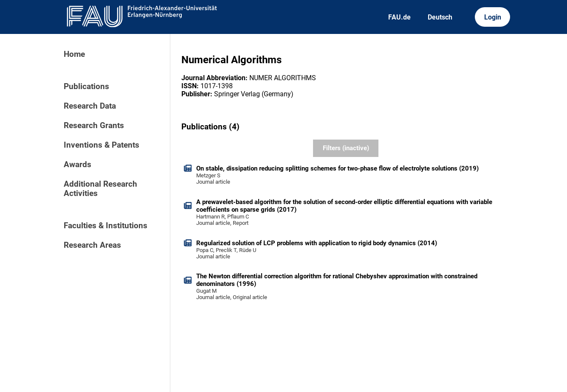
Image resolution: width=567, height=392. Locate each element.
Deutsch (440, 17)
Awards (78, 165)
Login (493, 17)
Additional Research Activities (100, 189)
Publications (86, 87)
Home (74, 54)
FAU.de (399, 17)
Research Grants (94, 126)
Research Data (90, 106)
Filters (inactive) (346, 148)
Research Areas (92, 245)
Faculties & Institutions (106, 226)
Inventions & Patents (102, 145)
